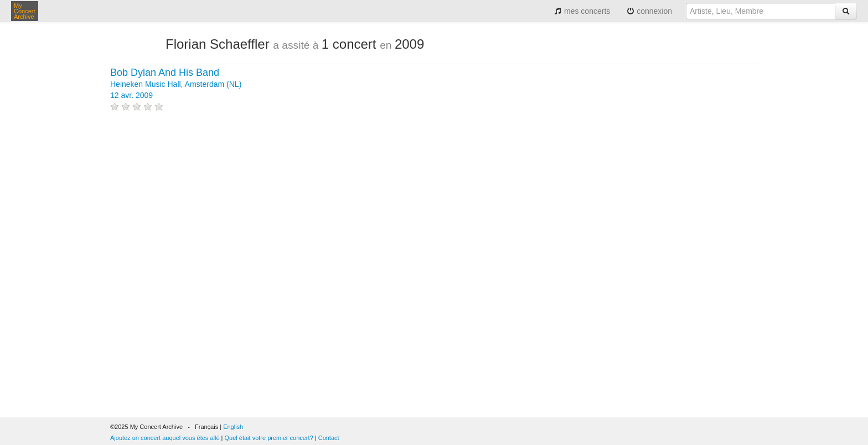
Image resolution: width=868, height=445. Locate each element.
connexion (649, 11)
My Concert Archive (25, 11)
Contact (329, 438)
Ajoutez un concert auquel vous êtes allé (165, 438)
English (233, 427)
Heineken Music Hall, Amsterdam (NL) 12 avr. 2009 (176, 84)
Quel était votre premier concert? (269, 438)
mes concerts (582, 11)
